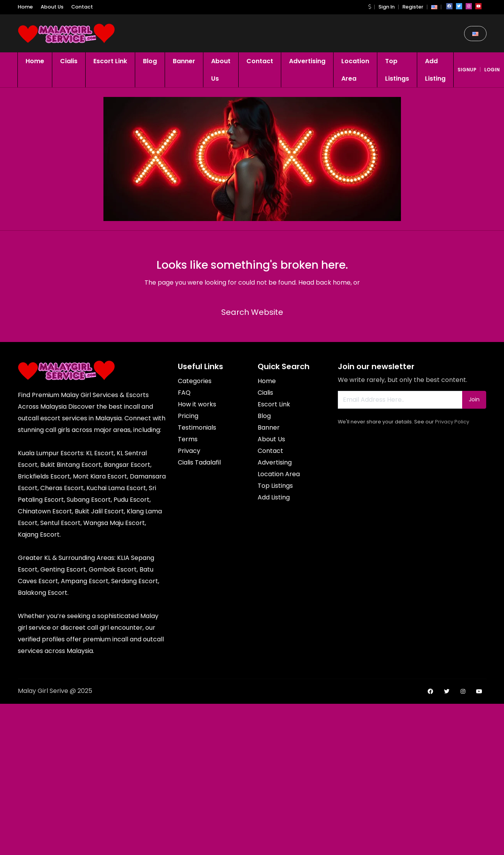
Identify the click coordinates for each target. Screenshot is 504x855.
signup (467, 70)
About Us (52, 7)
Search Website (252, 312)
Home (25, 7)
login (492, 70)
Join (474, 399)
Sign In (387, 7)
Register (413, 7)
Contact (82, 7)
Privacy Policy (452, 422)
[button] (370, 7)
